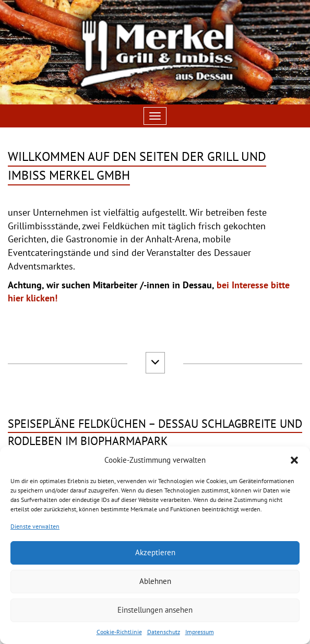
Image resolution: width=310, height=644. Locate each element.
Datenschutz (164, 632)
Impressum (200, 632)
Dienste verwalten (35, 526)
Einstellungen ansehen (155, 610)
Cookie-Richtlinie (119, 632)
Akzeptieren (155, 552)
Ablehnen (155, 581)
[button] (294, 460)
